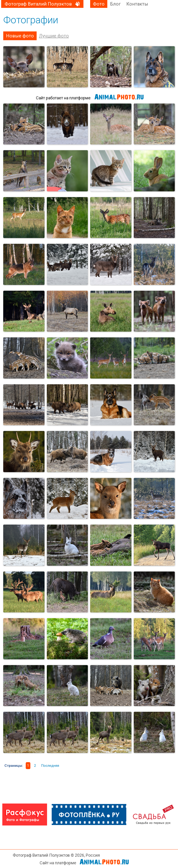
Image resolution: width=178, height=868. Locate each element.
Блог (115, 4)
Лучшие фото (54, 36)
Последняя (50, 766)
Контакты (137, 4)
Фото (99, 4)
